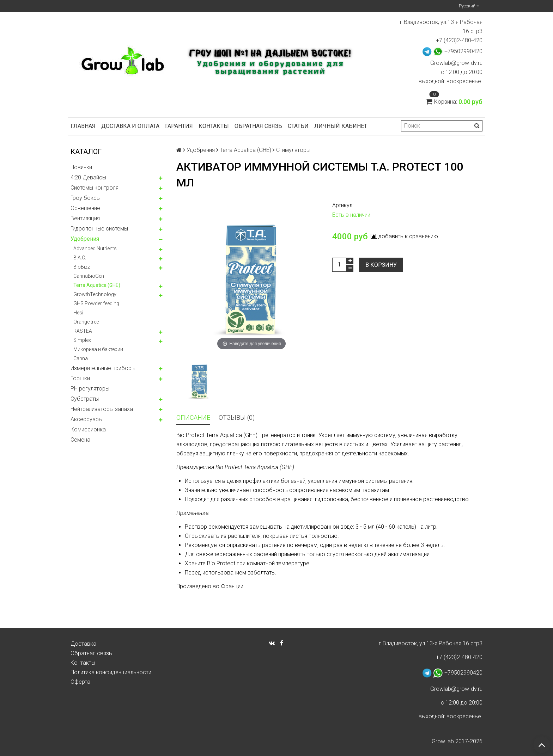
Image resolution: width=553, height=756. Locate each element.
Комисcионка (88, 429)
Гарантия (179, 126)
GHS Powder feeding (96, 303)
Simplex (82, 340)
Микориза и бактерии (98, 349)
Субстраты (85, 399)
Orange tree (86, 322)
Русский (469, 6)
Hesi (78, 313)
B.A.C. (80, 258)
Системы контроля (95, 188)
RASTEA (83, 331)
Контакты (214, 126)
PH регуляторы (90, 389)
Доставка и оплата (130, 126)
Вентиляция (85, 218)
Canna (81, 358)
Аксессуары (87, 419)
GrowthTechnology (95, 294)
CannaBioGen (89, 276)
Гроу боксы (86, 198)
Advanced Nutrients (95, 248)
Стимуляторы (293, 150)
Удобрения (85, 239)
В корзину (381, 265)
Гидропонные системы (99, 229)
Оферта (80, 682)
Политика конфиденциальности (111, 672)
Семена (80, 440)
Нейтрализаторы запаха (102, 409)
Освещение (85, 208)
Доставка (83, 644)
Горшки (80, 378)
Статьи (298, 126)
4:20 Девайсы (88, 177)
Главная (83, 126)
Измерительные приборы (103, 368)
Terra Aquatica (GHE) (97, 285)
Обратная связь (258, 126)
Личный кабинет (341, 126)
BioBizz (82, 267)
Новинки (81, 167)
